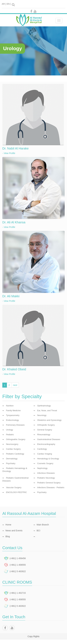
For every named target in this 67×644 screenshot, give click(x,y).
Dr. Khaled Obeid (14, 369)
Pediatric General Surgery (49, 483)
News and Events (12, 531)
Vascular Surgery (14, 487)
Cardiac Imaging (45, 454)
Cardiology (42, 449)
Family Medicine (13, 410)
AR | (4, 4)
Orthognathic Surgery (16, 439)
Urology (10, 430)
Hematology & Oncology (48, 459)
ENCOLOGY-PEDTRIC (17, 492)
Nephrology (42, 468)
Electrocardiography (46, 444)
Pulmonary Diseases (15, 425)
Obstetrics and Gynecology (49, 420)
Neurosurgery (12, 444)
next (15, 385)
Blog (6, 536)
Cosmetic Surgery (45, 463)
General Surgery (45, 430)
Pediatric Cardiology (15, 454)
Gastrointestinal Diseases (49, 439)
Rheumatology (44, 435)
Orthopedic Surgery (46, 425)
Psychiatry (11, 463)
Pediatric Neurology (46, 478)
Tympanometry (13, 415)
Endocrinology (12, 420)
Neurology (42, 415)
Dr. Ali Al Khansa (14, 222)
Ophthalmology (44, 406)
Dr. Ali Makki (11, 296)
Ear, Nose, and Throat (47, 410)
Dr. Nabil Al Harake (16, 148)
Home (7, 525)
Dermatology (12, 459)
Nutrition (10, 406)
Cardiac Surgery (13, 449)
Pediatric (10, 435)
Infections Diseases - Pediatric (51, 487)
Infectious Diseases (46, 473)
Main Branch (41, 525)
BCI (37, 531)
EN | (9, 4)
